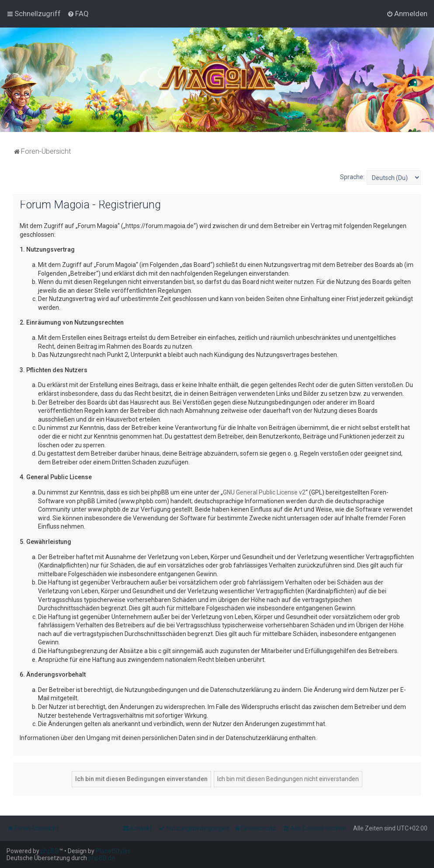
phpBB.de (102, 858)
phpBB (50, 851)
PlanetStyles (113, 851)
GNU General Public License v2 (264, 492)
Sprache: (352, 177)
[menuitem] (78, 14)
